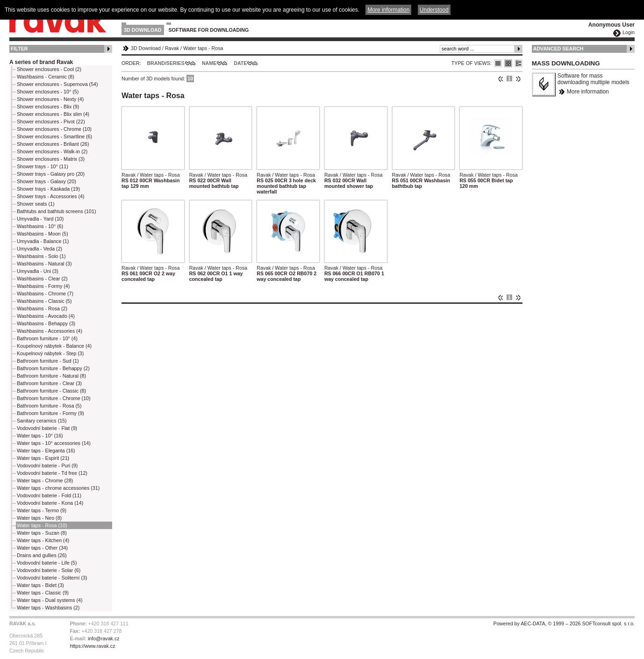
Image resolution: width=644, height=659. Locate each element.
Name (209, 63)
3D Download (143, 30)
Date (240, 63)
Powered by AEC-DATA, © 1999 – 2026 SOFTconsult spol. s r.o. (564, 623)
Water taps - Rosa (203, 48)
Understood (434, 10)
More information (588, 92)
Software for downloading (209, 30)
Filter (19, 49)
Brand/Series (166, 63)
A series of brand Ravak (41, 62)
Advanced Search (558, 49)
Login (629, 32)
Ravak (172, 48)
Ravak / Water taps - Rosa (151, 175)
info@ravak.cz (104, 638)
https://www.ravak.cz (92, 646)
